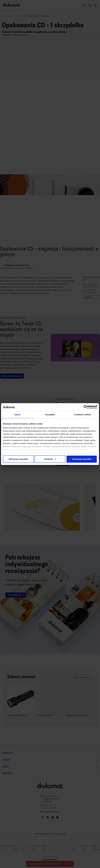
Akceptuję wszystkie (82, 459)
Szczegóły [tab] (50, 415)
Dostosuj (50, 459)
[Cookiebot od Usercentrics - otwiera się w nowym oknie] (86, 407)
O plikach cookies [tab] (83, 415)
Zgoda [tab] (17, 415)
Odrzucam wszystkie (18, 459)
